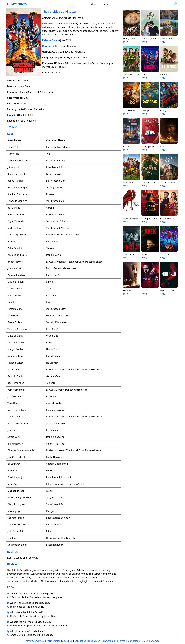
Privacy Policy (109, 641)
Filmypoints (17, 4)
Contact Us (80, 641)
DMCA (145, 641)
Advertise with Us (35, 641)
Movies (95, 4)
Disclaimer (94, 641)
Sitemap (155, 641)
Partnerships (53, 641)
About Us (67, 641)
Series (106, 4)
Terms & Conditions (129, 641)
